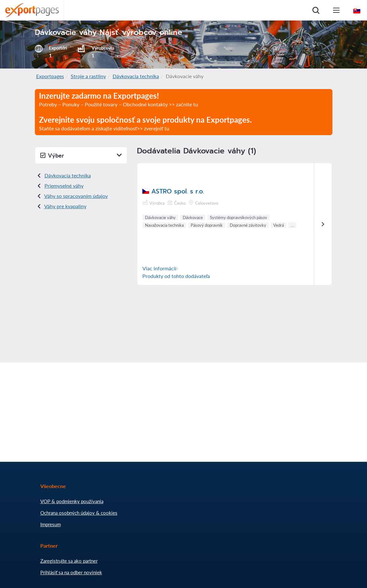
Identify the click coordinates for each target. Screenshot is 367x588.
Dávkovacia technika (136, 76)
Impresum (51, 524)
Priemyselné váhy (64, 186)
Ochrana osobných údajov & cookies (79, 513)
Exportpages (50, 76)
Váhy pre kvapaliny (65, 206)
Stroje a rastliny (88, 76)
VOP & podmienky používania (72, 501)
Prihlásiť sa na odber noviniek (71, 572)
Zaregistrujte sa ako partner (69, 561)
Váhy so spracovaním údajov (76, 196)
